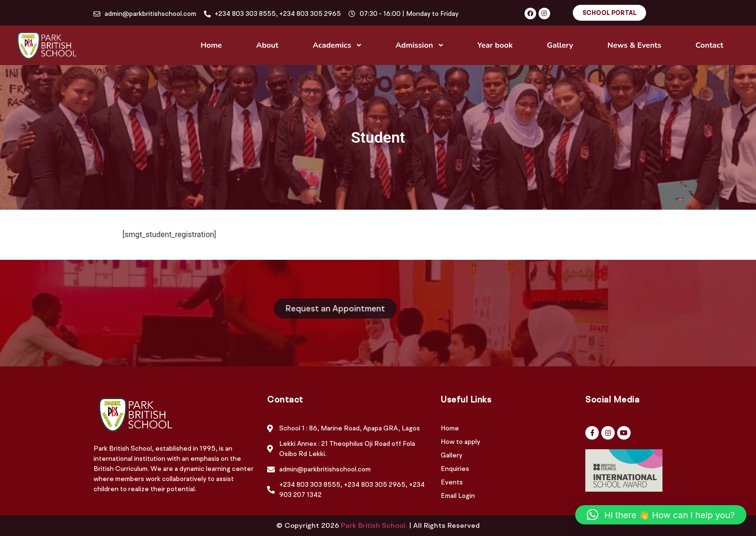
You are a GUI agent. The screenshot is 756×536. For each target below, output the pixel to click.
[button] (661, 515)
